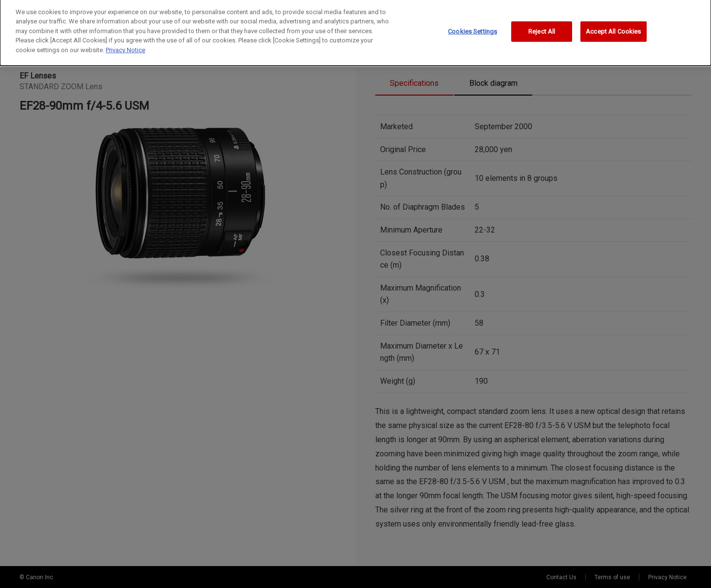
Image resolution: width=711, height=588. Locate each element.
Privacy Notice (125, 33)
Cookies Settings (472, 15)
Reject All (542, 15)
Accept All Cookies (613, 15)
